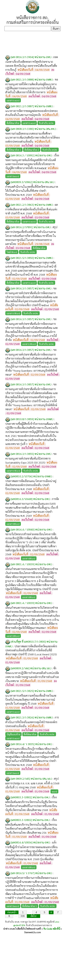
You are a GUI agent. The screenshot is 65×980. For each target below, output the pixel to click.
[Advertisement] (33, 43)
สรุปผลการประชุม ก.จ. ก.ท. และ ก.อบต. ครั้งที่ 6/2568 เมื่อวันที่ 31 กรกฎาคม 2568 (32, 783)
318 (22, 916)
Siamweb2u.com (32, 932)
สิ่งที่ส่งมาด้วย (13, 123)
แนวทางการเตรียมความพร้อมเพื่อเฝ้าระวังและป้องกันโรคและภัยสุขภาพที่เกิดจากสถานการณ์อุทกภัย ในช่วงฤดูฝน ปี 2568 (31, 700)
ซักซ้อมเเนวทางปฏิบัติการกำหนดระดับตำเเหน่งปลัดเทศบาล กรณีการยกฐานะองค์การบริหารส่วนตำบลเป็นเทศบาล (32, 675)
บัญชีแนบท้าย (13, 734)
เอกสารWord (13, 524)
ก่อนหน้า (12, 912)
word (54, 791)
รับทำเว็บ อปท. (46, 123)
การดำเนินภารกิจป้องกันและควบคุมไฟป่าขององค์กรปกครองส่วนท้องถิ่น (32, 722)
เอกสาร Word (13, 313)
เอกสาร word (13, 100)
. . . (30, 912)
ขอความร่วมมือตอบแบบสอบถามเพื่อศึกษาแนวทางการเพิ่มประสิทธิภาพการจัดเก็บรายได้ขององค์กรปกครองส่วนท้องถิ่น (32, 137)
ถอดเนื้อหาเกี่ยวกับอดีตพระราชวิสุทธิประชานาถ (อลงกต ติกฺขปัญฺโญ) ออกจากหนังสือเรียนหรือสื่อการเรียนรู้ (32, 63)
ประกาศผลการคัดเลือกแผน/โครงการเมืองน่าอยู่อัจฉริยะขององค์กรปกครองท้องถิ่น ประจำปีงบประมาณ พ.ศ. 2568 (31, 485)
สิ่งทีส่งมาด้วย (13, 221)
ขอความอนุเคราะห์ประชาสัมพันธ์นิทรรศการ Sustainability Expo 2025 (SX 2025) (31, 458)
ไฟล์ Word (12, 252)
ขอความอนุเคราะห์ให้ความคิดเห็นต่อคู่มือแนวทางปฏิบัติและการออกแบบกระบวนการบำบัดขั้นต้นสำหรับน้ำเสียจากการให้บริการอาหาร (32, 86)
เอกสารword (13, 176)
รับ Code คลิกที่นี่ (52, 929)
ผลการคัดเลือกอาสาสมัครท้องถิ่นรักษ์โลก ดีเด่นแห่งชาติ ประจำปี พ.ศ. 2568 (32, 209)
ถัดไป (33, 916)
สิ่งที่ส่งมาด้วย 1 (14, 150)
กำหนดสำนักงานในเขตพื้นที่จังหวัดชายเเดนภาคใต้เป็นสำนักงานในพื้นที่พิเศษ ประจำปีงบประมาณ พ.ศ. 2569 (32, 191)
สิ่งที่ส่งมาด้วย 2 (32, 150)
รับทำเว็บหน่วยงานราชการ (39, 925)
